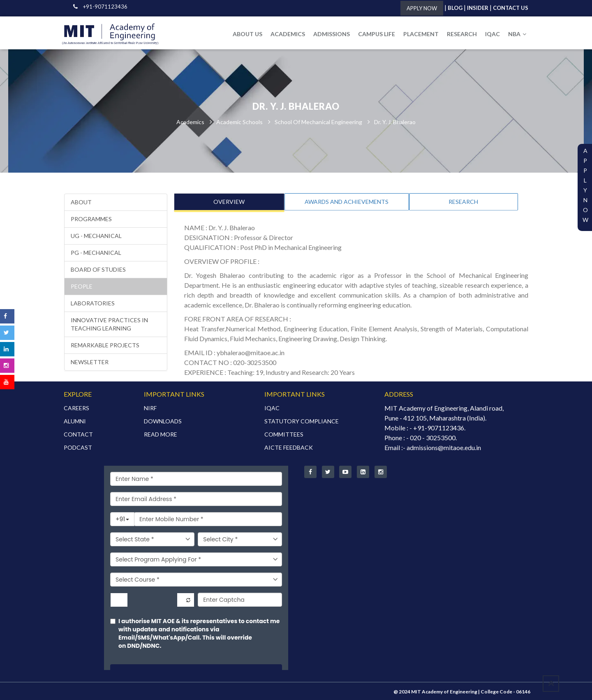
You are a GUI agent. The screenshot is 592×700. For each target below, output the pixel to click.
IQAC (493, 34)
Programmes (91, 219)
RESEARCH (462, 34)
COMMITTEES (284, 433)
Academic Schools (239, 122)
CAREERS (76, 407)
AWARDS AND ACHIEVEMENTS (347, 202)
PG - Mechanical (96, 253)
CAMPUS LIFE (377, 34)
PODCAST (78, 447)
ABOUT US (247, 34)
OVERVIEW (229, 202)
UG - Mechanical (96, 236)
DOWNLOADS (163, 420)
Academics (190, 122)
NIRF (150, 407)
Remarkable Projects (105, 345)
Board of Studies (98, 270)
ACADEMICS (288, 34)
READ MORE (161, 433)
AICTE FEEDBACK (289, 447)
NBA (517, 34)
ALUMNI (75, 420)
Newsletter (90, 362)
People (82, 287)
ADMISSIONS (332, 34)
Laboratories (93, 304)
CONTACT (78, 433)
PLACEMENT (421, 34)
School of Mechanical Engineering (318, 122)
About (81, 202)
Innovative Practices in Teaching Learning (109, 325)
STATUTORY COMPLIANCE (302, 420)
